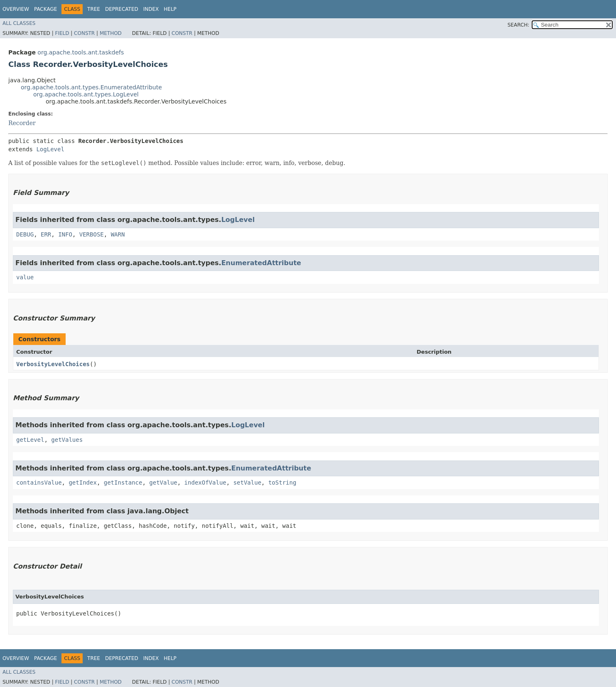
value (25, 277)
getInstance (123, 483)
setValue (247, 483)
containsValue (39, 483)
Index (151, 9)
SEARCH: (519, 25)
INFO (65, 234)
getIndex (82, 483)
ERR (46, 234)
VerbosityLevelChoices (53, 364)
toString (282, 483)
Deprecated (122, 9)
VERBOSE (92, 234)
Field (62, 33)
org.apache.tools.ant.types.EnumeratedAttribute (91, 87)
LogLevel (50, 149)
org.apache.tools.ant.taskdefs (81, 52)
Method (111, 33)
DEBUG (25, 234)
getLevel (30, 440)
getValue (163, 483)
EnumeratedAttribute (261, 263)
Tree (94, 9)
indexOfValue (205, 483)
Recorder (22, 123)
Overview (16, 9)
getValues (67, 440)
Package (45, 9)
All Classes (19, 23)
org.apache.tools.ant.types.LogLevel (86, 94)
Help (170, 9)
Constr (84, 33)
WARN (118, 234)
